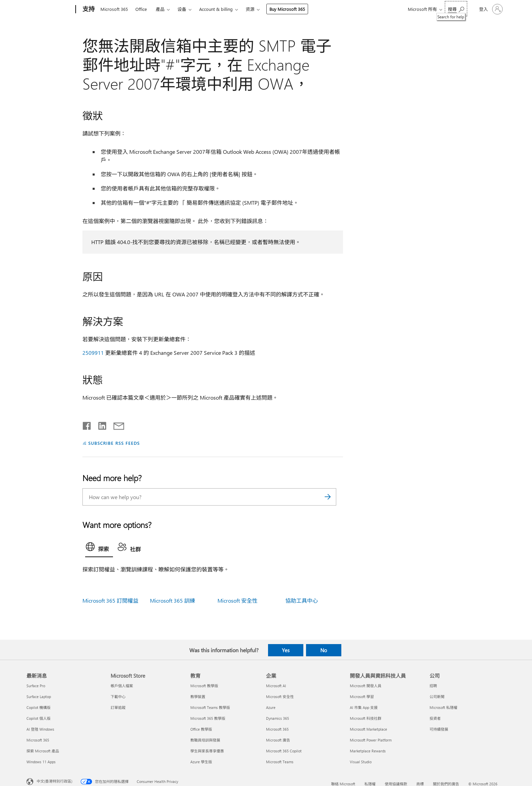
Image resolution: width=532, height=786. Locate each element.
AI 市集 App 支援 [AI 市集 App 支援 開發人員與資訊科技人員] (364, 707)
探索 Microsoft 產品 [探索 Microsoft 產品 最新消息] (43, 751)
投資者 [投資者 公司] (435, 718)
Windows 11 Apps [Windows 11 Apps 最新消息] (41, 762)
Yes (286, 650)
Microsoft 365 (114, 9)
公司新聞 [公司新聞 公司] (437, 697)
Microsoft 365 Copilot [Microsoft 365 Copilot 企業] (284, 751)
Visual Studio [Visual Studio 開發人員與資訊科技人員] (361, 762)
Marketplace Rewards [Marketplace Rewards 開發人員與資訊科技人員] (368, 751)
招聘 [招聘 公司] (433, 686)
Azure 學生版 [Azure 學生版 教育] (201, 762)
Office (141, 9)
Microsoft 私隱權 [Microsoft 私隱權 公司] (443, 707)
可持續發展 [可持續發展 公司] (439, 729)
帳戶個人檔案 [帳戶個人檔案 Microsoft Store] (122, 686)
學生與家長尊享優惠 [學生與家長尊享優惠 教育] (207, 751)
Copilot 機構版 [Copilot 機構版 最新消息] (39, 707)
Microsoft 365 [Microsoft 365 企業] (277, 729)
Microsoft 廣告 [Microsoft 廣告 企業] (278, 740)
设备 (182, 9)
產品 (160, 9)
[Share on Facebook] (87, 424)
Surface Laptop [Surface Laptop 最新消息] (39, 697)
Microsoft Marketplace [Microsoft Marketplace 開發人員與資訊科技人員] (368, 729)
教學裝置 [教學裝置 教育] (198, 697)
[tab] (99, 548)
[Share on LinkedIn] (100, 424)
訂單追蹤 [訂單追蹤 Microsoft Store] (118, 707)
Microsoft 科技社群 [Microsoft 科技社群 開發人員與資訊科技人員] (366, 718)
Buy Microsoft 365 (287, 9)
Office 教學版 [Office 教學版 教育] (201, 729)
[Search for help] (456, 9)
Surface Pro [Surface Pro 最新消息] (36, 686)
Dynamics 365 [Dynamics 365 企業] (278, 718)
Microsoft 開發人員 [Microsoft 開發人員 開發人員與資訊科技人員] (366, 686)
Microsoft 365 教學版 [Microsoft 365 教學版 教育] (208, 718)
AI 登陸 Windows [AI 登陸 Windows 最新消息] (40, 729)
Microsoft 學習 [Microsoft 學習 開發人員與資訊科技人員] (362, 697)
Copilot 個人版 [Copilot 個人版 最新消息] (39, 718)
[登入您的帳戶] (490, 9)
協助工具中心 (302, 600)
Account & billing (216, 9)
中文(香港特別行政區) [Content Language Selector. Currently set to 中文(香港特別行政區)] (54, 781)
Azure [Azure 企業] (271, 707)
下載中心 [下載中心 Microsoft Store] (118, 697)
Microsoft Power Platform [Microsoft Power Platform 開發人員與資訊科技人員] (371, 740)
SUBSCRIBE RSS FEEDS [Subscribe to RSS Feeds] (114, 443)
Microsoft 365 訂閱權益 (110, 600)
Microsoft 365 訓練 (173, 600)
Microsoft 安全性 (237, 600)
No (324, 650)
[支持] (88, 10)
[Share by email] (116, 424)
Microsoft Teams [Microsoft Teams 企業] (280, 762)
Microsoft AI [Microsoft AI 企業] (276, 686)
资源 (250, 9)
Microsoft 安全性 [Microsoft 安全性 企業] (280, 697)
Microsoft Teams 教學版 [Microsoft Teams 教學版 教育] (210, 707)
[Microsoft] (50, 10)
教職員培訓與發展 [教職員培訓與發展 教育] (205, 740)
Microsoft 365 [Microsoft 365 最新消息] (38, 740)
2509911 (93, 353)
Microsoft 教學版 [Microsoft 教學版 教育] (204, 686)
